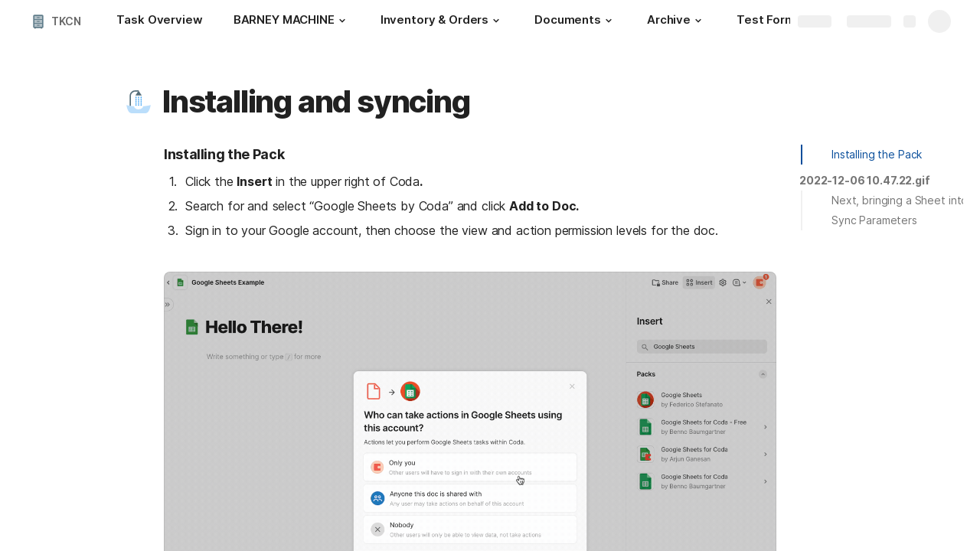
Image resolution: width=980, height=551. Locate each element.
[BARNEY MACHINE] (292, 21)
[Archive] (676, 21)
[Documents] (575, 21)
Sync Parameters (874, 220)
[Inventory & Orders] (442, 21)
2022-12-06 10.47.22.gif (865, 180)
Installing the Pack (877, 154)
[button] (342, 21)
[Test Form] (766, 21)
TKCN (66, 21)
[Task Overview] (159, 21)
